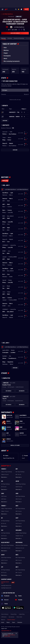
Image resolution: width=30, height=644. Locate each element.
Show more (4, 477)
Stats (5, 48)
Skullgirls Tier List (19, 536)
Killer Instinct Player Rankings (7, 545)
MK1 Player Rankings (20, 472)
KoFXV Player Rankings (6, 558)
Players (8, 622)
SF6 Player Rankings (5, 484)
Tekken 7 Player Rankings (7, 509)
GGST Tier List (19, 524)
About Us (3, 620)
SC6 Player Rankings (6, 533)
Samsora (12, 117)
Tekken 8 (4, 469)
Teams (14, 622)
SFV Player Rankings (6, 570)
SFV (2, 567)
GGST (17, 518)
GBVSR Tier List (19, 487)
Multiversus (19, 542)
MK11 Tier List (19, 573)
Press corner (19, 617)
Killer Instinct (5, 542)
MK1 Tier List (18, 475)
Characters (20, 622)
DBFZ (17, 506)
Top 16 (4, 399)
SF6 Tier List (4, 487)
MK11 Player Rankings (20, 570)
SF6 (2, 481)
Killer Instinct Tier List (6, 548)
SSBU (17, 493)
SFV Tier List (4, 573)
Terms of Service (5, 614)
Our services (12, 617)
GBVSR (17, 481)
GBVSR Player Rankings (21, 484)
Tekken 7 (4, 506)
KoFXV (3, 555)
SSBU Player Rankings (20, 496)
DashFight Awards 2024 (5, 583)
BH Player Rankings (5, 521)
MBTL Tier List (19, 560)
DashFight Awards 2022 (6, 588)
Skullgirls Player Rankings (21, 533)
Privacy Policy (14, 614)
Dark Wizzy (12, 112)
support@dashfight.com (6, 631)
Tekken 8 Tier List (5, 475)
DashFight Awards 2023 (6, 586)
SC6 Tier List (4, 536)
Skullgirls (19, 530)
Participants (7, 56)
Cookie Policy (22, 614)
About (5, 59)
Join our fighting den (9, 593)
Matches (6, 50)
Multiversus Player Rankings (22, 545)
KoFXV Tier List (4, 560)
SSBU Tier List (19, 499)
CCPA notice (4, 617)
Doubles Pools (7, 385)
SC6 (2, 530)
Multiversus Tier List (20, 548)
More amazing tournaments (12, 61)
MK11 (17, 567)
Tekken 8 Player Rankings (7, 472)
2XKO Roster (4, 496)
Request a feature (11, 620)
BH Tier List (4, 524)
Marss (18, 117)
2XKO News (4, 499)
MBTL (17, 555)
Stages (6, 53)
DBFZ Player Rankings (20, 509)
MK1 (17, 469)
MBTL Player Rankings (20, 558)
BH (2, 518)
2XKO (3, 493)
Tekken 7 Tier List (5, 511)
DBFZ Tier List (19, 511)
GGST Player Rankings (20, 521)
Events (3, 622)
